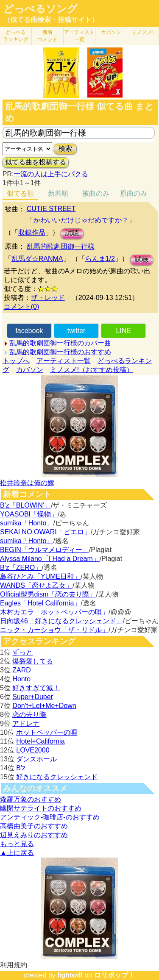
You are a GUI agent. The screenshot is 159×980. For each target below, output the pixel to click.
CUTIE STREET (51, 209)
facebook (29, 331)
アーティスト (79, 36)
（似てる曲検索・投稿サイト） (51, 20)
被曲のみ (96, 193)
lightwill (70, 975)
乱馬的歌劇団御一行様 (61, 246)
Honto (21, 679)
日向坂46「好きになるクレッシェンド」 (61, 621)
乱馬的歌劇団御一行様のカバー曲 (60, 343)
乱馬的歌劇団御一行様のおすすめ (60, 352)
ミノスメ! (143, 32)
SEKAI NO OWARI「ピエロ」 (45, 532)
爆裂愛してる (33, 661)
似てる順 (20, 193)
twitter (77, 331)
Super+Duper (33, 697)
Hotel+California (40, 741)
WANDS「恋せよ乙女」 (36, 585)
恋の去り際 (29, 715)
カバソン (111, 32)
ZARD (22, 670)
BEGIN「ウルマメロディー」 (45, 550)
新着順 (58, 193)
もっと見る (17, 844)
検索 (65, 149)
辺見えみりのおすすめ (34, 835)
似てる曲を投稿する (36, 162)
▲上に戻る (17, 853)
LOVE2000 (33, 750)
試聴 (72, 233)
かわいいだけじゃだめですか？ (81, 220)
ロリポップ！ (114, 975)
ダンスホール (36, 759)
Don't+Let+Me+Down (44, 706)
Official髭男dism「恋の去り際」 (48, 594)
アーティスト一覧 (64, 361)
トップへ (16, 361)
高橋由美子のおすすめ (34, 826)
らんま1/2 (100, 259)
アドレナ (26, 723)
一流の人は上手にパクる (51, 174)
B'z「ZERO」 (21, 568)
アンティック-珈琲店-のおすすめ (50, 817)
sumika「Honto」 (26, 523)
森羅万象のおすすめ (31, 799)
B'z (21, 768)
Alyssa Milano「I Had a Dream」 (50, 559)
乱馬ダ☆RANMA (37, 259)
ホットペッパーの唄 (47, 732)
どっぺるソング (40, 9)
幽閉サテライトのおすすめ (41, 808)
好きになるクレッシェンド (57, 777)
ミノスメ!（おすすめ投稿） (92, 370)
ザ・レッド (48, 298)
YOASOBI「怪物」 (29, 514)
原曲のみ (134, 193)
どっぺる (16, 36)
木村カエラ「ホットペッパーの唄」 (54, 612)
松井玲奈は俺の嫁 (27, 483)
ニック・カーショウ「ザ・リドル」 (54, 630)
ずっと (22, 652)
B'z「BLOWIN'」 (25, 505)
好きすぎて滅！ (36, 688)
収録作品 (32, 232)
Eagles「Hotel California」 (40, 603)
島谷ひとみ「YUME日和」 (40, 576)
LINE (123, 331)
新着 (47, 36)
